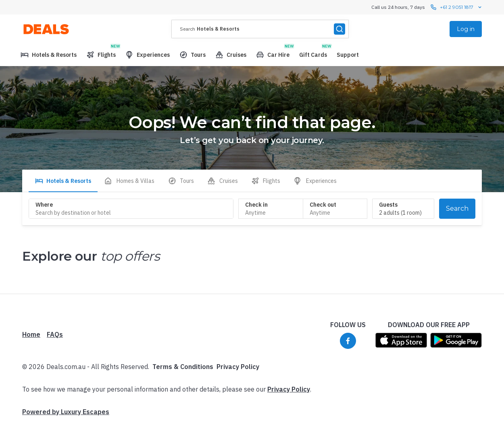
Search (457, 208)
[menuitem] (49, 55)
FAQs (55, 334)
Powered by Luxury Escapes (66, 412)
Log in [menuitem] (466, 29)
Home (31, 334)
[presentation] (260, 29)
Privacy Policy (238, 367)
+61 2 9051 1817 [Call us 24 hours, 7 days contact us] (457, 7)
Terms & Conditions (183, 367)
